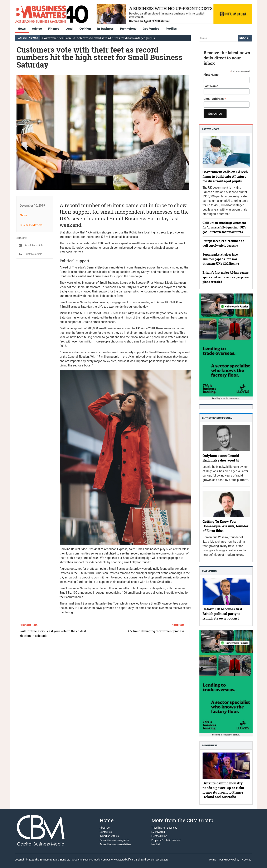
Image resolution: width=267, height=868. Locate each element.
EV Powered (158, 832)
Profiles (171, 29)
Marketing (209, 571)
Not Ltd (156, 844)
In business (210, 745)
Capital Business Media (88, 860)
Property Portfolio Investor (166, 840)
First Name (211, 75)
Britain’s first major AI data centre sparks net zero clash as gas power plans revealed (226, 277)
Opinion (85, 29)
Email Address (215, 99)
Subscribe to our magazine (115, 840)
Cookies (247, 860)
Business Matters (31, 225)
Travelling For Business (164, 828)
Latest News (210, 129)
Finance (54, 29)
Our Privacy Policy (229, 860)
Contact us (106, 832)
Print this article (29, 254)
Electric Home (159, 836)
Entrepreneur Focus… (217, 418)
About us (105, 828)
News (22, 29)
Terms (212, 860)
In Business (105, 29)
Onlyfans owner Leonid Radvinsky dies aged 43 (221, 458)
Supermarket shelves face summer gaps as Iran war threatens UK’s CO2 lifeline (221, 259)
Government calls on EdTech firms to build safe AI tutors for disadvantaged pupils (99, 38)
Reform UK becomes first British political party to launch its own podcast (222, 614)
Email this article (30, 246)
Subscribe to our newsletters (116, 844)
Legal (69, 29)
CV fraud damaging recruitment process (156, 631)
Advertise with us (109, 836)
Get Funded (151, 29)
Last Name (211, 86)
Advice (37, 29)
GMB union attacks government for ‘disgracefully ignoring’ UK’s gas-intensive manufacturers (224, 227)
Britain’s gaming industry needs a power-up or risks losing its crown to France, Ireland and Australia (223, 790)
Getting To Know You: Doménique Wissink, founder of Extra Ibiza (225, 526)
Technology (128, 29)
